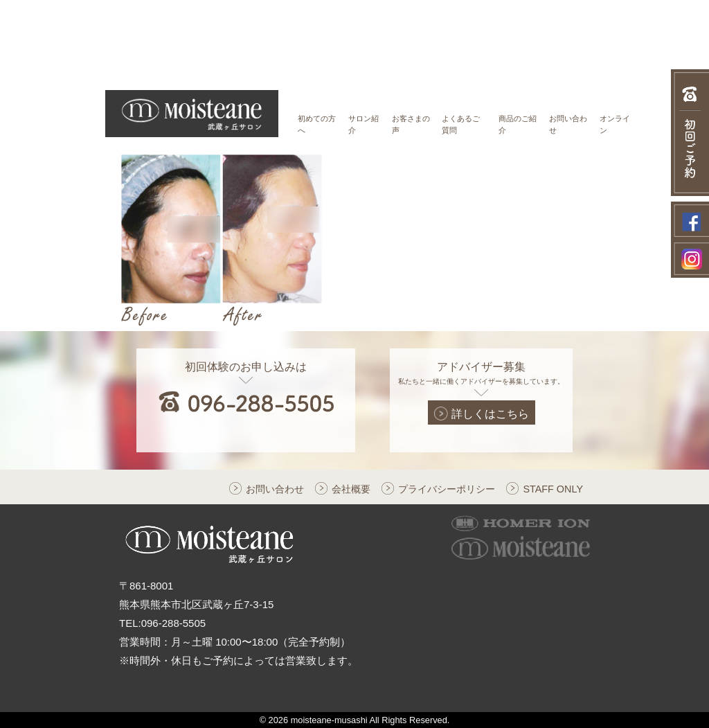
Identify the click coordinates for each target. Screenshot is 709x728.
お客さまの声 (411, 124)
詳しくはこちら (482, 414)
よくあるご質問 (461, 124)
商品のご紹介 (518, 124)
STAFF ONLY (553, 489)
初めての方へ (317, 124)
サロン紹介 (364, 124)
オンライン (615, 124)
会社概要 (351, 489)
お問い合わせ (568, 124)
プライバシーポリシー (447, 489)
